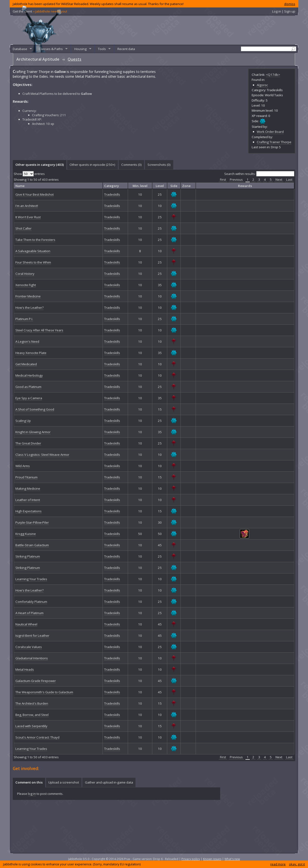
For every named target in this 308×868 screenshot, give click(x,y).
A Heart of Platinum (29, 613)
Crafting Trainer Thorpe (274, 142)
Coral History (25, 274)
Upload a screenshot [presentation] (64, 782)
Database (20, 49)
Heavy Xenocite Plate (31, 353)
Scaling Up (23, 421)
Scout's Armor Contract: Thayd (37, 737)
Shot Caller (23, 228)
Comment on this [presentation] (29, 782)
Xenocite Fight (26, 285)
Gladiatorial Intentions (32, 658)
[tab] (39, 165)
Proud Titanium (26, 477)
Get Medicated (26, 364)
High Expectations (29, 511)
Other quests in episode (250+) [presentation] (92, 165)
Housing (80, 49)
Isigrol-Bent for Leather (32, 636)
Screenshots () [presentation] (159, 165)
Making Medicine (28, 489)
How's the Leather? (29, 308)
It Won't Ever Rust (28, 217)
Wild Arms (23, 466)
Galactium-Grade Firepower (36, 681)
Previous (236, 180)
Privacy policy (191, 859)
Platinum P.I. (24, 319)
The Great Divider (28, 443)
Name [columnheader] (20, 186)
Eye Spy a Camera (29, 398)
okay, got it (297, 864)
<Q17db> (273, 75)
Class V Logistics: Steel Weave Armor (42, 455)
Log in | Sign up (284, 11)
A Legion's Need (27, 341)
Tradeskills (112, 194)
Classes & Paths (51, 49)
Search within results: (259, 174)
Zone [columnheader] (186, 186)
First (223, 180)
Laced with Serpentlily (31, 726)
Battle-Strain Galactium (32, 545)
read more (278, 864)
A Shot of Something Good (35, 409)
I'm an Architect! (27, 206)
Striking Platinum (28, 556)
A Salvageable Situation (33, 251)
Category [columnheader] (112, 186)
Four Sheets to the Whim (33, 262)
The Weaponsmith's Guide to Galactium (44, 692)
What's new (232, 859)
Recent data (126, 49)
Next (279, 180)
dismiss (290, 4)
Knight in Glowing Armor (33, 432)
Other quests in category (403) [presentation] (40, 165)
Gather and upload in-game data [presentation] (109, 782)
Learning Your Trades (31, 579)
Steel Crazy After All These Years (39, 330)
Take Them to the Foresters (35, 240)
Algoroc (262, 85)
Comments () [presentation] (132, 165)
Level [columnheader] (160, 186)
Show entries (29, 174)
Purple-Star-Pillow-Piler (32, 522)
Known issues (212, 859)
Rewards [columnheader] (245, 186)
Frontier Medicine (28, 296)
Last (289, 180)
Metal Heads (25, 669)
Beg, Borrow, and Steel (32, 715)
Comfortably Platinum (31, 602)
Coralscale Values (29, 647)
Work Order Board (270, 132)
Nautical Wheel (26, 624)
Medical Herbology (29, 375)
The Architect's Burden (32, 703)
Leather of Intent (28, 500)
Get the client (40, 11)
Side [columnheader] (174, 186)
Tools (102, 49)
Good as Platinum (28, 387)
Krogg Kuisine (26, 534)
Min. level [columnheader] (140, 186)
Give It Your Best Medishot (35, 194)
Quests (74, 59)
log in (32, 794)
